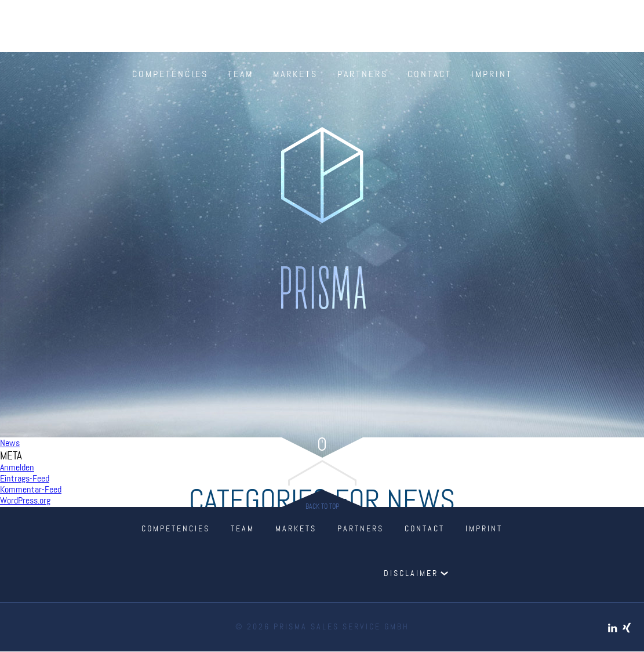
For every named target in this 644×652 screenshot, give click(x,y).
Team (241, 75)
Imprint (492, 75)
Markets (295, 75)
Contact (430, 75)
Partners (363, 75)
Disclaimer (411, 574)
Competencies (170, 75)
